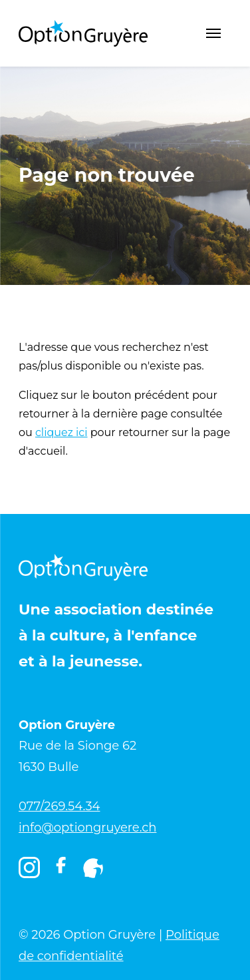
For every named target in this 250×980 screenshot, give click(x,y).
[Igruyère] (93, 868)
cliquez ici (62, 432)
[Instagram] (29, 868)
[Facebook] (61, 871)
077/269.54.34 (59, 806)
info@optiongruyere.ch (87, 828)
